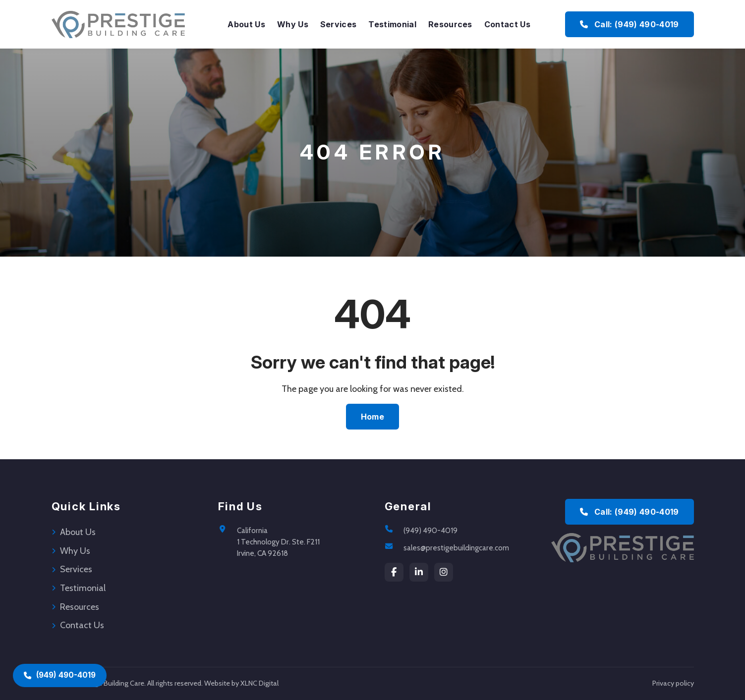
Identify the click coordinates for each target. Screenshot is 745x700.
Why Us (293, 24)
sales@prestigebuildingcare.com (456, 548)
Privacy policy (673, 683)
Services (339, 24)
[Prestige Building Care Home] (118, 24)
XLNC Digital (259, 683)
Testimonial (392, 24)
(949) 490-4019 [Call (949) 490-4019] (60, 675)
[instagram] (444, 572)
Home (372, 417)
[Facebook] (394, 572)
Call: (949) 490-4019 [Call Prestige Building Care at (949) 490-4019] (629, 24)
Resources (450, 24)
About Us (246, 24)
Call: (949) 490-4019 (629, 512)
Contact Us (507, 24)
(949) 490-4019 (430, 530)
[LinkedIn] (419, 572)
